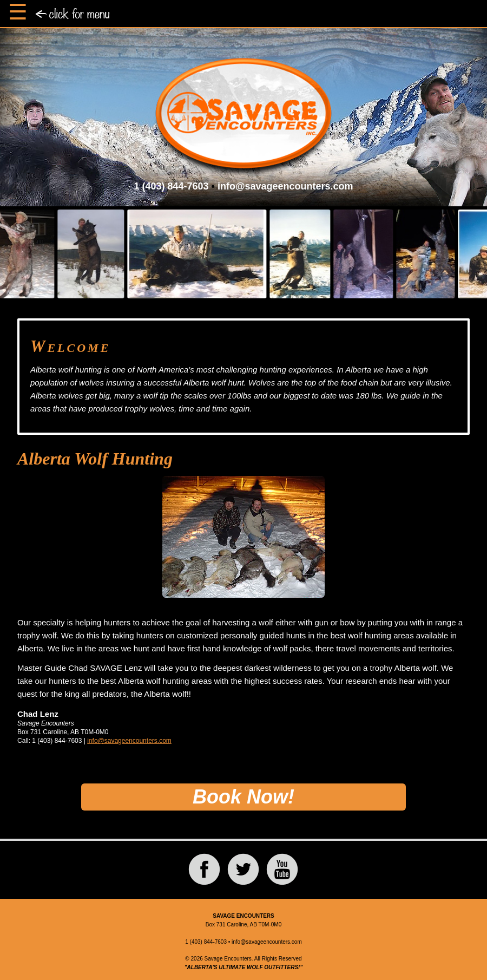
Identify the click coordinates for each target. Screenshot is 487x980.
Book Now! (243, 797)
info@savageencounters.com (285, 186)
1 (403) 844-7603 (171, 186)
